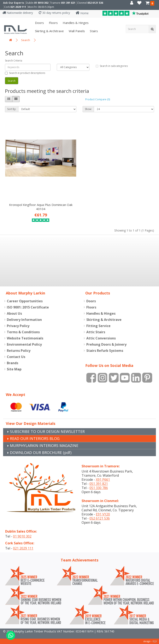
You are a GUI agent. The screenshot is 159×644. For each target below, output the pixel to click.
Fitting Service (98, 326)
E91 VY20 (103, 514)
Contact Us (16, 357)
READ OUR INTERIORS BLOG (35, 438)
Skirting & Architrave (49, 31)
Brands (13, 363)
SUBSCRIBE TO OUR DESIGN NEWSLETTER (47, 431)
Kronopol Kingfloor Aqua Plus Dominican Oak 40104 (41, 207)
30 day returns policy (54, 13)
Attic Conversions (101, 338)
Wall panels (76, 31)
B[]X (155, 641)
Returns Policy (19, 351)
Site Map (14, 369)
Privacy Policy (18, 326)
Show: (88, 109)
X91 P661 (103, 480)
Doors (39, 23)
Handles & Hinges (75, 23)
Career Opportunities (25, 301)
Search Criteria (14, 61)
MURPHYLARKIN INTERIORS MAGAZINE (44, 445)
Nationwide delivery (18, 13)
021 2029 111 (18, 7)
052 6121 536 (95, 3)
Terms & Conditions (23, 332)
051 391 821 (68, 3)
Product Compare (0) (98, 99)
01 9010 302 (41, 3)
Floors (53, 23)
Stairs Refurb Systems (105, 351)
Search (26, 40)
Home (82, 13)
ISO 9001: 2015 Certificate (28, 307)
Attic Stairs (96, 332)
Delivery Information (24, 320)
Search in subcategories (112, 66)
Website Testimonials (25, 338)
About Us (14, 313)
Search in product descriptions (25, 73)
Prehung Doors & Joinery (106, 344)
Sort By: (12, 109)
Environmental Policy (24, 344)
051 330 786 (99, 488)
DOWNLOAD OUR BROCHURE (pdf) (41, 453)
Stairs (93, 31)
